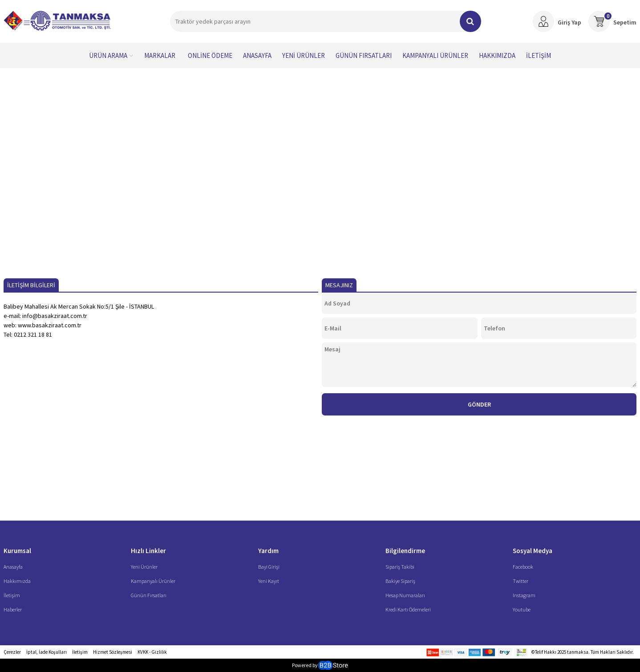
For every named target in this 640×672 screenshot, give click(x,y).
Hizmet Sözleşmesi (113, 652)
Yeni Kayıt (269, 581)
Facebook (523, 567)
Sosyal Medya (533, 551)
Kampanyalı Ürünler (435, 55)
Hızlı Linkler (148, 551)
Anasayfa (257, 55)
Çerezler (12, 652)
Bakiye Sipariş (400, 581)
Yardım (268, 551)
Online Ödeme (210, 55)
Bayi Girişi (269, 567)
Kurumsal (17, 551)
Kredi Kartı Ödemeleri (408, 609)
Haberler (13, 609)
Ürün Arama (108, 55)
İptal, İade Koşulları (47, 652)
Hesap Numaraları (405, 595)
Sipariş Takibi (400, 567)
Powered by (320, 665)
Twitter (521, 581)
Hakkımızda (497, 55)
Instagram (524, 595)
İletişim (539, 55)
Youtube (522, 609)
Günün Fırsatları (364, 55)
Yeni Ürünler (304, 55)
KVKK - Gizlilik (152, 652)
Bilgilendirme (405, 551)
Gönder (479, 404)
